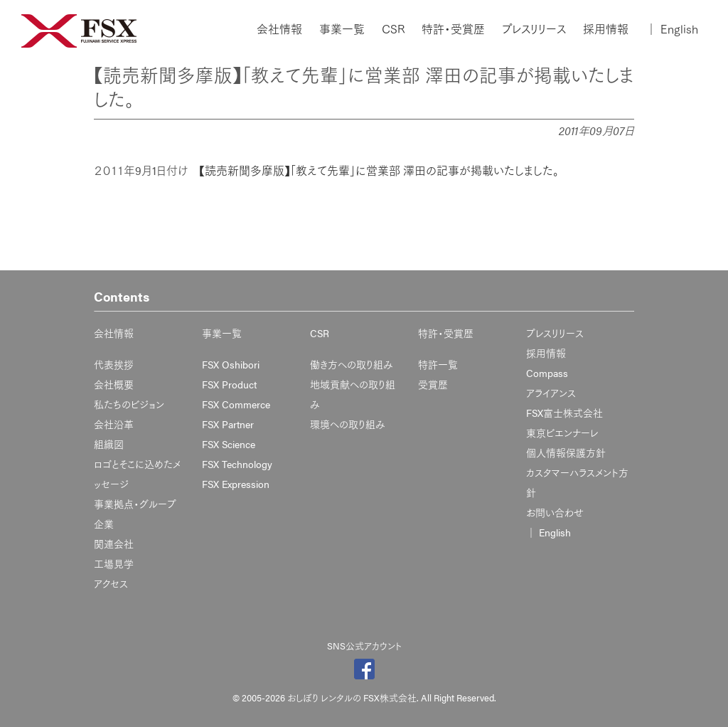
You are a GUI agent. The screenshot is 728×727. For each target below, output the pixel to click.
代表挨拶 (114, 364)
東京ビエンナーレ (562, 433)
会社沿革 (114, 424)
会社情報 (279, 29)
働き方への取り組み (352, 364)
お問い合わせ (555, 512)
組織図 (109, 444)
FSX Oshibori (231, 364)
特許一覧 (438, 364)
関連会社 (114, 543)
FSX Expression (236, 484)
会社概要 (114, 384)
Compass (547, 373)
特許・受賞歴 (453, 29)
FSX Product (229, 384)
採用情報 (606, 29)
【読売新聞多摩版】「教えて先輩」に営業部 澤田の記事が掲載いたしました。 (379, 170)
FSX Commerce (236, 404)
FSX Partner (228, 424)
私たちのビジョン (129, 404)
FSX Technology (237, 464)
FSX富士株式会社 (564, 413)
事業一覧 (342, 29)
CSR (393, 29)
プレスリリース (534, 29)
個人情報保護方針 (566, 452)
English (672, 29)
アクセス (111, 583)
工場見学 (114, 563)
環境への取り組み (348, 424)
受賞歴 (433, 384)
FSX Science (229, 444)
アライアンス (551, 393)
